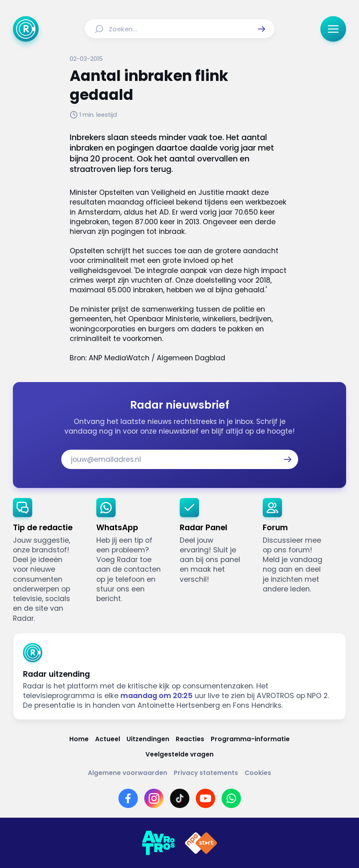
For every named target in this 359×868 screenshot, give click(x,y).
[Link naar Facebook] (128, 798)
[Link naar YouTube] (205, 798)
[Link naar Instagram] (154, 798)
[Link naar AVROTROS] (158, 843)
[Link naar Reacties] (190, 739)
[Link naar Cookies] (258, 773)
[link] (48, 561)
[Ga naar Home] (26, 29)
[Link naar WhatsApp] (231, 798)
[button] (261, 29)
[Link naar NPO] (201, 843)
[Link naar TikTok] (180, 798)
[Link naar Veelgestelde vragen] (179, 754)
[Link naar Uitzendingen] (148, 739)
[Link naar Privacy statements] (206, 773)
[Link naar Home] (79, 739)
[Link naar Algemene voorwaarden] (128, 773)
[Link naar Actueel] (108, 739)
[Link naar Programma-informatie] (250, 739)
